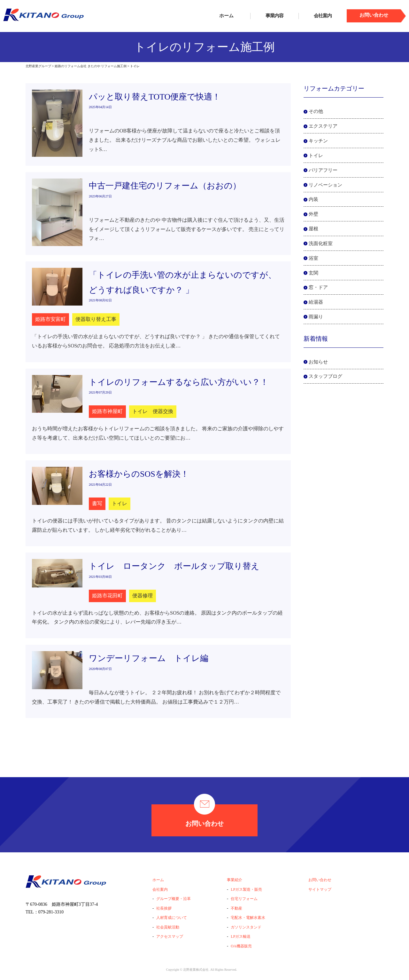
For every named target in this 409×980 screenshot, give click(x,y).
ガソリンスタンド (246, 927)
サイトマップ (320, 889)
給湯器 (316, 302)
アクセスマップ (170, 936)
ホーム (226, 16)
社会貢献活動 (168, 927)
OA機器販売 (241, 946)
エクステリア (323, 126)
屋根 (313, 229)
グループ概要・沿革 (174, 899)
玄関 (313, 273)
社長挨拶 (164, 908)
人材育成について (172, 918)
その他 (316, 111)
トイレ (316, 155)
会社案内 (323, 16)
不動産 (236, 908)
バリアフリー (323, 170)
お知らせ (318, 362)
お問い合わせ (204, 816)
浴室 (313, 258)
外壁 (313, 214)
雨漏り (316, 317)
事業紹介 (235, 880)
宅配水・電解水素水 (248, 918)
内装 (313, 199)
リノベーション (325, 185)
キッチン (318, 141)
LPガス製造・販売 (246, 889)
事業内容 (274, 16)
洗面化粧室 (321, 243)
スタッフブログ (325, 376)
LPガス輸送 (241, 936)
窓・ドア (318, 287)
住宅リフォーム (244, 899)
